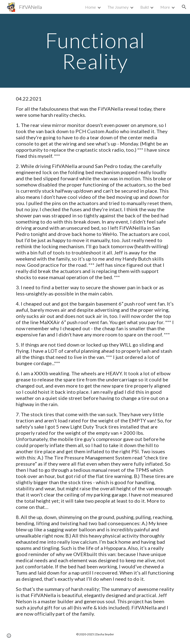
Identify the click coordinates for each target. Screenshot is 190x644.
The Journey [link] (118, 7)
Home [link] (91, 7)
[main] (95, 51)
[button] (184, 7)
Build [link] (144, 7)
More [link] (165, 7)
